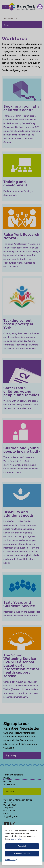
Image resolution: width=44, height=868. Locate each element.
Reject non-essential (22, 854)
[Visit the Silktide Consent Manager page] (37, 860)
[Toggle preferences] (11, 860)
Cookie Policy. (16, 839)
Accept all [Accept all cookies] (22, 846)
